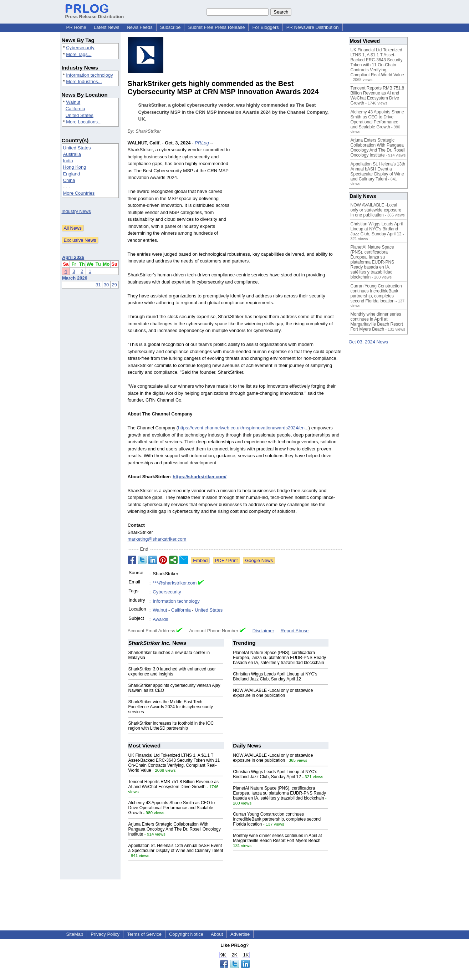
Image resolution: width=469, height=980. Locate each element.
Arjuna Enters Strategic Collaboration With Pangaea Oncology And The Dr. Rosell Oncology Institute (175, 829)
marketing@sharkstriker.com (157, 539)
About (217, 934)
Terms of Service (144, 934)
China (69, 180)
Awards (160, 619)
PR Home (76, 27)
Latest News (107, 27)
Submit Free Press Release (216, 27)
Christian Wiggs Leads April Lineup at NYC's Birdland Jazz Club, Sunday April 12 (275, 677)
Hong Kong (75, 167)
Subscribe (170, 27)
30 (106, 285)
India (68, 161)
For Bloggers (265, 27)
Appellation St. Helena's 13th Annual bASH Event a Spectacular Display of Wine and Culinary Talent (176, 848)
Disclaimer (263, 631)
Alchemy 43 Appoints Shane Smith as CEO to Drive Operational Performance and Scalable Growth (172, 808)
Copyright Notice (186, 934)
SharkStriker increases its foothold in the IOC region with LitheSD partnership (171, 726)
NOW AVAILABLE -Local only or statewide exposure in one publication (273, 693)
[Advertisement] (288, 192)
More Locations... (84, 122)
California (75, 109)
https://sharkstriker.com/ (200, 477)
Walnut (73, 102)
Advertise (240, 934)
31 (98, 285)
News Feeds (139, 27)
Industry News (76, 211)
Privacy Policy (105, 934)
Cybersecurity (80, 48)
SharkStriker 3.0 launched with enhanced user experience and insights (172, 672)
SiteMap (75, 934)
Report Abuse (295, 631)
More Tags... (79, 54)
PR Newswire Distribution (313, 27)
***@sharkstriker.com (175, 583)
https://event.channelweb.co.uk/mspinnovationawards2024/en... (243, 428)
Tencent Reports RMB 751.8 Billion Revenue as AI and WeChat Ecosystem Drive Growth (174, 784)
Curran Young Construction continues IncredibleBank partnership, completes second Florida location (277, 819)
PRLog (202, 143)
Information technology (90, 75)
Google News (259, 560)
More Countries (79, 193)
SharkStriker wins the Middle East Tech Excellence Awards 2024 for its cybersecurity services (171, 707)
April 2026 (73, 257)
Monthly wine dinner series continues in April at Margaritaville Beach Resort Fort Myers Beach (277, 838)
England (72, 174)
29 (114, 285)
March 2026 (75, 278)
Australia (72, 154)
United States (80, 115)
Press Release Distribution (95, 14)
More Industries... (84, 81)
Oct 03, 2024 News (369, 342)
